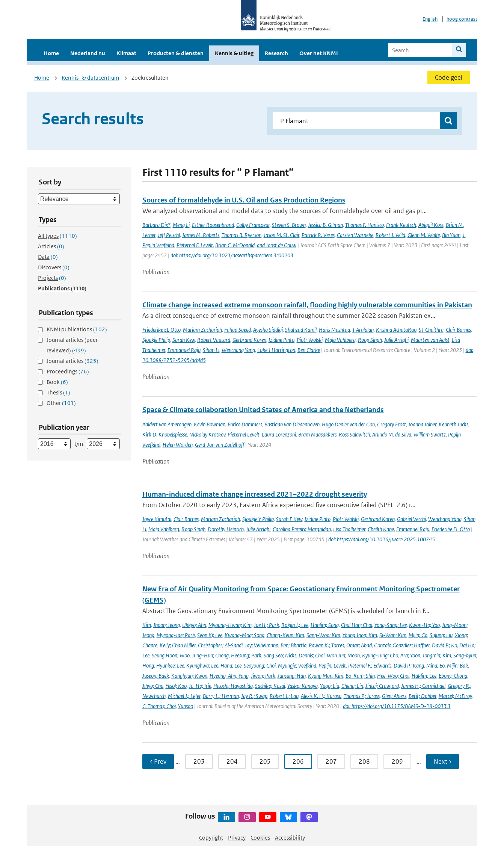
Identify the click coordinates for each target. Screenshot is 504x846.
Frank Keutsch (401, 225)
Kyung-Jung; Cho (380, 655)
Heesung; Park (246, 655)
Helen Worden (178, 445)
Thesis (58, 392)
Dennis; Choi (312, 655)
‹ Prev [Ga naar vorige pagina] (158, 761)
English (430, 19)
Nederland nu (88, 53)
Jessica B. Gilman (325, 225)
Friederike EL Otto (161, 330)
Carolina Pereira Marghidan (302, 529)
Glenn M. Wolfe (424, 235)
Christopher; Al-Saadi (220, 645)
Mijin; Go (418, 635)
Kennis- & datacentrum (90, 78)
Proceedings (68, 371)
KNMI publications (77, 329)
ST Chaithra (431, 330)
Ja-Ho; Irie (200, 686)
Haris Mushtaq (334, 330)
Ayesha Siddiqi (268, 330)
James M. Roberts (201, 235)
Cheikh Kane (381, 529)
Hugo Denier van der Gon (348, 424)
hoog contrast (462, 19)
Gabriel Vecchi (411, 519)
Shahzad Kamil (301, 330)
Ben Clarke (309, 350)
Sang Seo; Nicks (280, 655)
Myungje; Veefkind (297, 665)
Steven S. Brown (289, 225)
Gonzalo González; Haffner (402, 645)
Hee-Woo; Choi (393, 676)
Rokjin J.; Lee (295, 625)
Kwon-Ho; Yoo (424, 625)
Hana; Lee (231, 665)
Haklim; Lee (424, 676)
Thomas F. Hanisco (364, 225)
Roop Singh (370, 340)
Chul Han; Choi (357, 625)
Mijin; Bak (457, 665)
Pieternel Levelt (244, 434)
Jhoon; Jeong (167, 625)
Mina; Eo (435, 665)
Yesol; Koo (176, 686)
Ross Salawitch (354, 434)
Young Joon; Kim (360, 635)
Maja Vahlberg (340, 340)
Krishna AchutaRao (396, 330)
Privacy (237, 838)
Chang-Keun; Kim (285, 635)
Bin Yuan (451, 235)
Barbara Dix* (156, 225)
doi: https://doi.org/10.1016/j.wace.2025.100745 (382, 539)
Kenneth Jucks (453, 424)
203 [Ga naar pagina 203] (199, 761)
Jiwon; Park (263, 676)
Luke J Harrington (276, 350)
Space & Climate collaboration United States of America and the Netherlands (263, 410)
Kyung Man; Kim (326, 676)
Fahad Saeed (238, 330)
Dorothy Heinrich (226, 529)
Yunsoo (186, 706)
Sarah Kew (184, 340)
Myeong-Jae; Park (176, 635)
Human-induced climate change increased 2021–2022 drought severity (255, 494)
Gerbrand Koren (249, 340)
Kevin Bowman (210, 424)
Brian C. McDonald (235, 245)
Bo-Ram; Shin (360, 676)
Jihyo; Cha (153, 686)
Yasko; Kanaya (303, 686)
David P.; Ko (444, 645)
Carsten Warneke (355, 235)
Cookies (260, 838)
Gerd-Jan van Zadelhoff (220, 445)
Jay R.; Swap (254, 696)
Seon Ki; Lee (210, 635)
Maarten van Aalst (430, 340)
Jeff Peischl (169, 235)
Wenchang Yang (238, 350)
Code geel (449, 77)
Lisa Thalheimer (349, 529)
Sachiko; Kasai (270, 686)
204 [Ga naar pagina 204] (232, 761)
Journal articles (72, 361)
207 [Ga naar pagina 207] (331, 761)
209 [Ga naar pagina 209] (397, 761)
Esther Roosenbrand (213, 225)
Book (57, 382)
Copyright (211, 838)
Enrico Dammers (245, 424)
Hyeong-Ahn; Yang (229, 676)
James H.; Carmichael (423, 686)
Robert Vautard (214, 340)
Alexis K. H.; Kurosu (321, 696)
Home (51, 53)
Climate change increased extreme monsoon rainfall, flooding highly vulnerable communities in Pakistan (307, 305)
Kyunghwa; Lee (202, 665)
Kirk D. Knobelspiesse (165, 434)
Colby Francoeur (253, 225)
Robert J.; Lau (284, 696)
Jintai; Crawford (382, 686)
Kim (147, 625)
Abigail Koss (431, 225)
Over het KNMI (319, 53)
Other (61, 403)
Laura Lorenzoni (279, 434)
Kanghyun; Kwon (189, 676)
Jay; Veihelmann (262, 645)
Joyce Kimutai (157, 519)
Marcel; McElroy (455, 696)
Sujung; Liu (441, 635)
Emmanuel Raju (184, 350)
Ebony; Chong (453, 676)
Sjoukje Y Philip (258, 519)
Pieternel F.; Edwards (370, 665)
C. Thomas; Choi (159, 706)
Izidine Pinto (281, 340)
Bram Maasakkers (317, 434)
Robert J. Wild (390, 235)
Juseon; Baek (156, 676)
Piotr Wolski (310, 340)
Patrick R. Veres (318, 235)
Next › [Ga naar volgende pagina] (443, 761)
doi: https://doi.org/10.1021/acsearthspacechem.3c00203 (232, 255)
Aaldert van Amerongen (167, 424)
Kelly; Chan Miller (178, 645)
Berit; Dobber (423, 696)
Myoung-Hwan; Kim (230, 625)
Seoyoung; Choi (260, 665)
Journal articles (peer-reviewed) (73, 345)
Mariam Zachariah (202, 330)
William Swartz (430, 434)
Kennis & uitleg (234, 53)
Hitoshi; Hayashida (233, 686)
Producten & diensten (176, 53)
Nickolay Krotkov (207, 434)
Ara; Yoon (410, 655)
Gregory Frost (392, 424)
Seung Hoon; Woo (171, 655)
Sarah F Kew (289, 519)
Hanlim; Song (325, 625)
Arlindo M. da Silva (392, 434)
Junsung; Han (292, 676)
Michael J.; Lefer (184, 696)
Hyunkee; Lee (170, 665)
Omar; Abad (359, 645)
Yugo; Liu (330, 686)
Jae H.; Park (266, 625)
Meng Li (181, 225)
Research (276, 53)
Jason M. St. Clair (281, 235)
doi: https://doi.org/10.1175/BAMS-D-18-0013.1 (397, 706)
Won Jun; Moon (343, 655)
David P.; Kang (409, 665)
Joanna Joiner (422, 424)
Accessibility (290, 838)
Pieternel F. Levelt (195, 245)
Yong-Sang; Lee (391, 625)
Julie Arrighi (396, 340)
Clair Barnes (458, 330)
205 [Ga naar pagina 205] (265, 761)
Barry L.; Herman (221, 696)
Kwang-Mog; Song (244, 635)
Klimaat (126, 53)
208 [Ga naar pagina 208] (364, 761)
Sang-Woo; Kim (323, 635)
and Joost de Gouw (277, 245)
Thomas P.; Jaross (362, 696)
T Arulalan (363, 330)
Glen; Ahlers (394, 696)
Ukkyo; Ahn (194, 625)
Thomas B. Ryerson (241, 235)
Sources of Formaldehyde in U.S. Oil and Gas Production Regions (244, 200)
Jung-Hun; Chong (210, 655)
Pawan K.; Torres (326, 645)
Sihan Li (211, 350)
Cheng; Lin (352, 686)
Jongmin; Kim (437, 655)
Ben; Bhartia (293, 645)
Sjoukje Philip (156, 340)
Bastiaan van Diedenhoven (292, 424)
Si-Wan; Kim (393, 635)
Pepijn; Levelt (332, 665)
